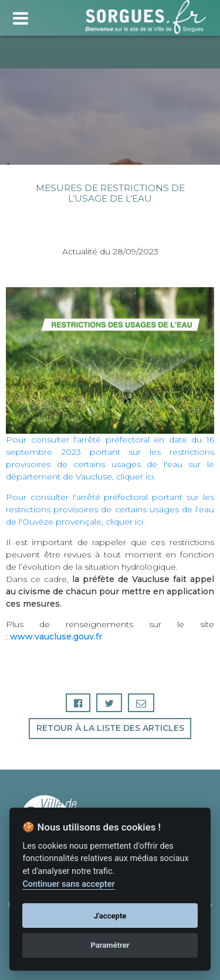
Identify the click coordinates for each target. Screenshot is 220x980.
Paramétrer (110, 945)
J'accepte (110, 916)
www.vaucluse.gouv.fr (56, 637)
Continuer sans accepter (68, 884)
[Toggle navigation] (20, 17)
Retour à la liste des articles (110, 728)
